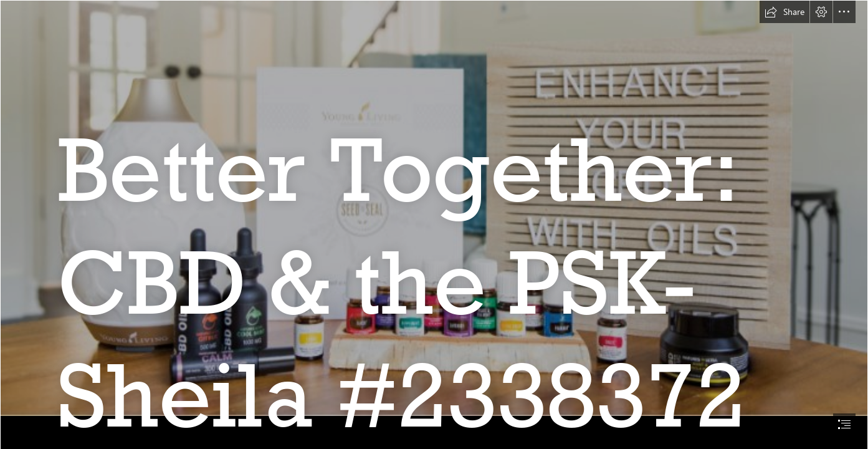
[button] (785, 12)
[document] (434, 224)
